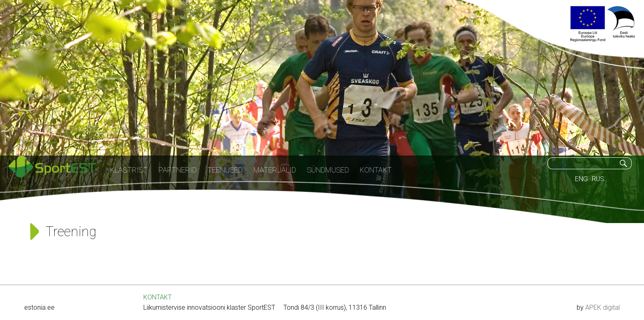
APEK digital (603, 307)
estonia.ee (39, 307)
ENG (581, 179)
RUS (598, 179)
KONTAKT (158, 297)
